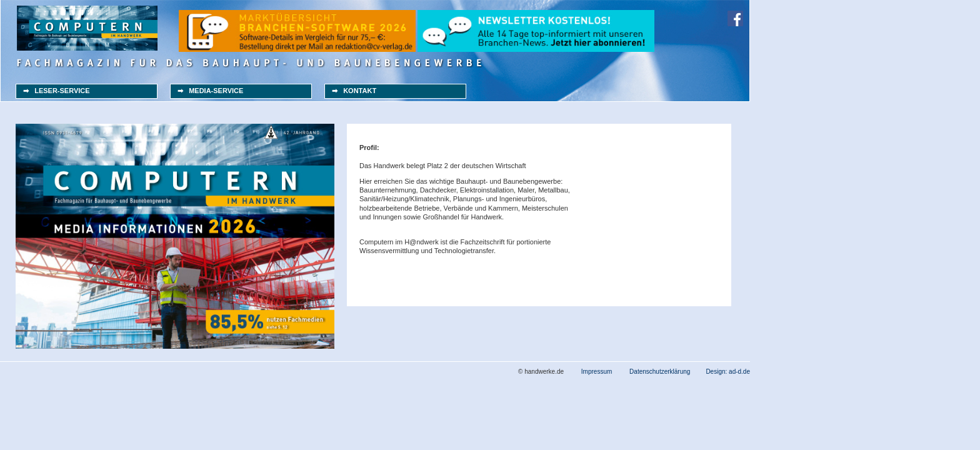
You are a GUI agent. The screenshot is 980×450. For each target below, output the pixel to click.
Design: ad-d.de (728, 372)
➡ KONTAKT (354, 91)
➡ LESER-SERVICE (57, 91)
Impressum (597, 372)
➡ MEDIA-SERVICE (210, 91)
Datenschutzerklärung (660, 372)
